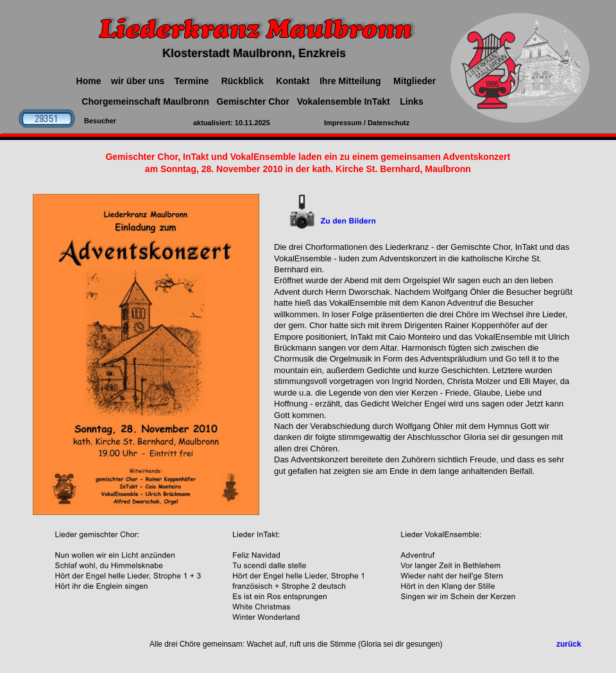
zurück (569, 644)
